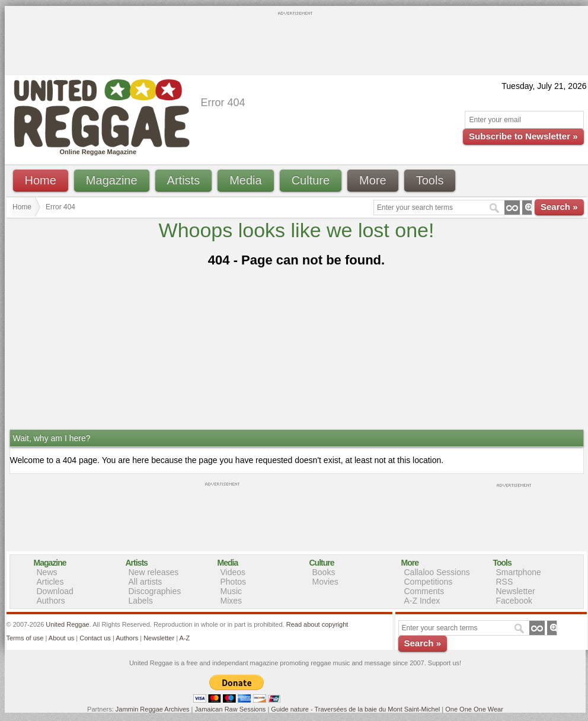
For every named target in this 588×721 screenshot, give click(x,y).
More (373, 180)
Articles (50, 582)
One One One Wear (474, 709)
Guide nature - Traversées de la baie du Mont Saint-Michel (355, 709)
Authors (51, 601)
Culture (311, 180)
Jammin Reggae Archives (153, 709)
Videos (233, 572)
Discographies (155, 591)
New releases (154, 572)
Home (41, 180)
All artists (146, 582)
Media (245, 180)
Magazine (112, 180)
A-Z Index (422, 601)
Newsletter (516, 591)
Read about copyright (317, 624)
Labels (141, 601)
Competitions (429, 582)
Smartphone (519, 572)
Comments (424, 591)
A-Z (184, 638)
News (47, 572)
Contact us (95, 638)
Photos (234, 582)
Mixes (231, 601)
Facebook (514, 601)
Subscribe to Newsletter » (523, 136)
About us (61, 638)
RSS (505, 582)
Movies (325, 582)
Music (231, 591)
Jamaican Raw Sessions (231, 709)
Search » (559, 207)
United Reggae (67, 624)
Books (324, 572)
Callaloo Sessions (437, 572)
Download (55, 591)
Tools (430, 180)
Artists (184, 180)
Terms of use (25, 638)
